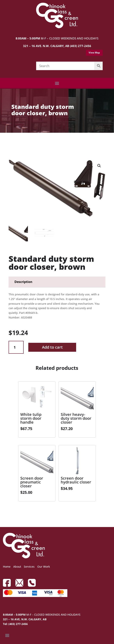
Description (23, 282)
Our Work (44, 567)
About (17, 567)
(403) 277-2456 (81, 46)
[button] (99, 166)
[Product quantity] (16, 347)
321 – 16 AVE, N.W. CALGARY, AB (25, 619)
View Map (94, 53)
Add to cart (52, 347)
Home (7, 567)
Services (29, 567)
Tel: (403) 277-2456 (15, 624)
